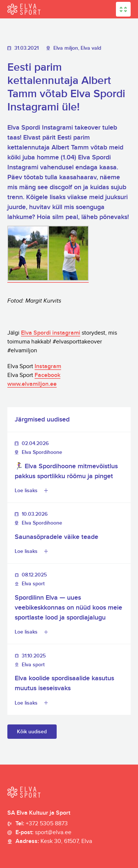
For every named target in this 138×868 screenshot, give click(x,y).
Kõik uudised (32, 732)
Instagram (48, 366)
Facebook (47, 375)
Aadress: (54, 841)
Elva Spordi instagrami (51, 333)
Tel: (42, 824)
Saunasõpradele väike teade (56, 537)
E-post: (43, 833)
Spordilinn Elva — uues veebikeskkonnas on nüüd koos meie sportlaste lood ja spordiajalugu (68, 608)
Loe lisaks (26, 491)
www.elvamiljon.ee (32, 384)
